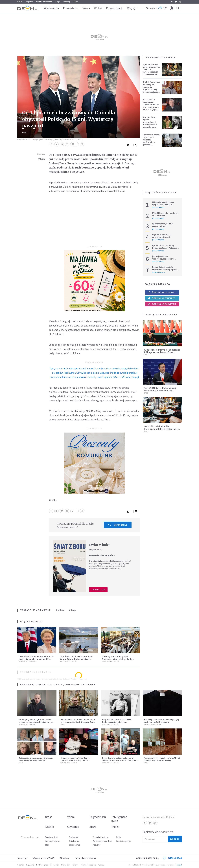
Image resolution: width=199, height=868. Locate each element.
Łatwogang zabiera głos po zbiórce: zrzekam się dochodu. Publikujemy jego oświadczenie (37, 722)
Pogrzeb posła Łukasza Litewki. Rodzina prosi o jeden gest (117, 721)
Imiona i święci (75, 845)
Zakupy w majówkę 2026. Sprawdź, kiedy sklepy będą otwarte (117, 659)
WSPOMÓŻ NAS (172, 858)
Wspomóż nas (118, 525)
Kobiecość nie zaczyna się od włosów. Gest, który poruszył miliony (36, 759)
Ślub (47, 845)
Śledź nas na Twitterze (161, 298)
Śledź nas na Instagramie (162, 304)
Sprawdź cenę (98, 590)
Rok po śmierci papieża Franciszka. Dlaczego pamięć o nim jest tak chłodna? (165, 270)
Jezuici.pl (22, 858)
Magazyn (29, 2)
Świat (24, 133)
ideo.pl (179, 865)
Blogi (58, 2)
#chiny (72, 610)
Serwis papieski (52, 837)
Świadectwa (74, 841)
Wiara (86, 8)
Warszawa (151, 8)
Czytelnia (73, 827)
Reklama (75, 865)
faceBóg (67, 2)
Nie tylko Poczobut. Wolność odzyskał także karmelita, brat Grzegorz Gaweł (78, 721)
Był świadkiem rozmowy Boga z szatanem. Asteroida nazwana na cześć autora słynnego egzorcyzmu (165, 249)
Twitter (176, 2)
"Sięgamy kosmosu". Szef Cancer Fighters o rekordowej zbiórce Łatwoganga (75, 760)
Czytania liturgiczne (101, 837)
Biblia (20, 2)
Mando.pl (65, 858)
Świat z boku (100, 545)
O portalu (21, 865)
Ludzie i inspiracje (124, 841)
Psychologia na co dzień (102, 841)
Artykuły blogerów (53, 841)
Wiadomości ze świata (28, 662)
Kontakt (56, 865)
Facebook (172, 2)
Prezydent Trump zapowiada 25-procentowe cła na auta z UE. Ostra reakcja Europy (36, 659)
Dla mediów (66, 865)
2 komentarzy (158, 218)
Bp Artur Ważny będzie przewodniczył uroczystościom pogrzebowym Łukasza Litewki (150, 123)
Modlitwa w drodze (44, 2)
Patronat (101, 865)
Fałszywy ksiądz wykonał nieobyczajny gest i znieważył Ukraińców (162, 721)
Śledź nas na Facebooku (161, 292)
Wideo (98, 8)
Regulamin (30, 865)
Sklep (76, 2)
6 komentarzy (158, 207)
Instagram (180, 2)
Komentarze (71, 8)
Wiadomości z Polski (69, 662)
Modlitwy (96, 845)
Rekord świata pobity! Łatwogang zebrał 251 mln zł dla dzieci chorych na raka (120, 760)
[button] (171, 8)
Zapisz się (175, 839)
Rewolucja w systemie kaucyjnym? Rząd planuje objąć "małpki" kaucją (162, 759)
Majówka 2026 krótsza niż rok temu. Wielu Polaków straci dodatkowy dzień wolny (77, 659)
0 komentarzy (158, 229)
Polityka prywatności (44, 865)
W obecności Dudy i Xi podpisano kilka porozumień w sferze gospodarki (162, 352)
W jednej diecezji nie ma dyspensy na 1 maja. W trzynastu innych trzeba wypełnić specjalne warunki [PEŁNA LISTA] (151, 72)
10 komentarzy (159, 272)
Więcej (131, 8)
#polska (60, 610)
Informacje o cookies (88, 865)
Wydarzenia (51, 8)
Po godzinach (114, 8)
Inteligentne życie (119, 819)
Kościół (50, 827)
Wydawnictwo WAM (44, 858)
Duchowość (74, 837)
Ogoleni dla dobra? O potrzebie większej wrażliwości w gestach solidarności (151, 141)
